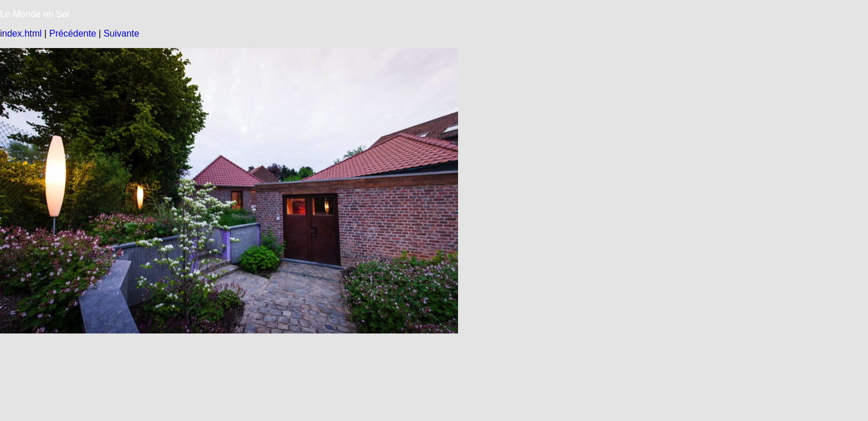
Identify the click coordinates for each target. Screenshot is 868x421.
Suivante (121, 33)
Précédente (73, 33)
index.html (21, 33)
